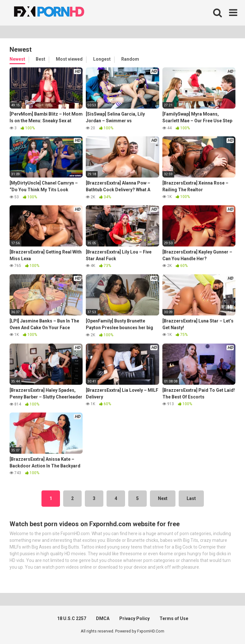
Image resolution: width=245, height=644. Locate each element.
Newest (17, 59)
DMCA (103, 618)
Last (191, 498)
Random (130, 59)
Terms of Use (174, 618)
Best (41, 59)
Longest (102, 59)
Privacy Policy (134, 618)
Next (163, 498)
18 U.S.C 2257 (72, 618)
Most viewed (69, 59)
